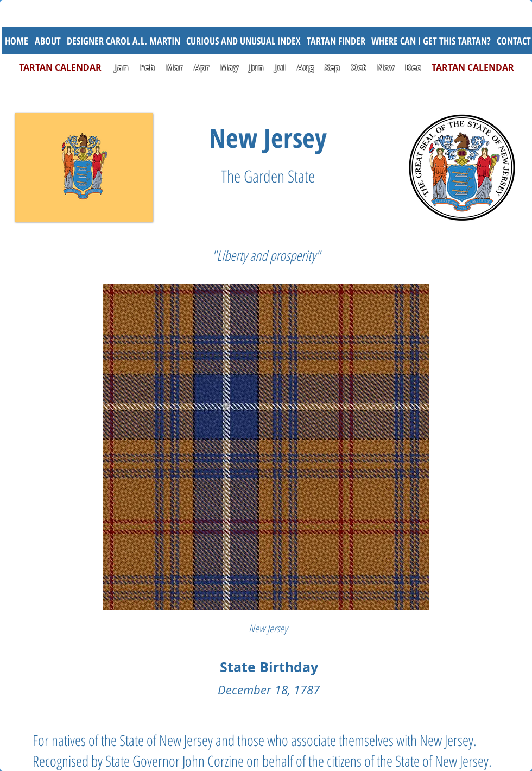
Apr (201, 67)
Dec (413, 67)
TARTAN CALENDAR (66, 67)
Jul (281, 67)
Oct (359, 67)
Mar (174, 67)
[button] (243, 41)
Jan (122, 67)
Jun (256, 67)
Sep (332, 67)
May (229, 67)
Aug (305, 67)
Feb (147, 67)
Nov (385, 67)
